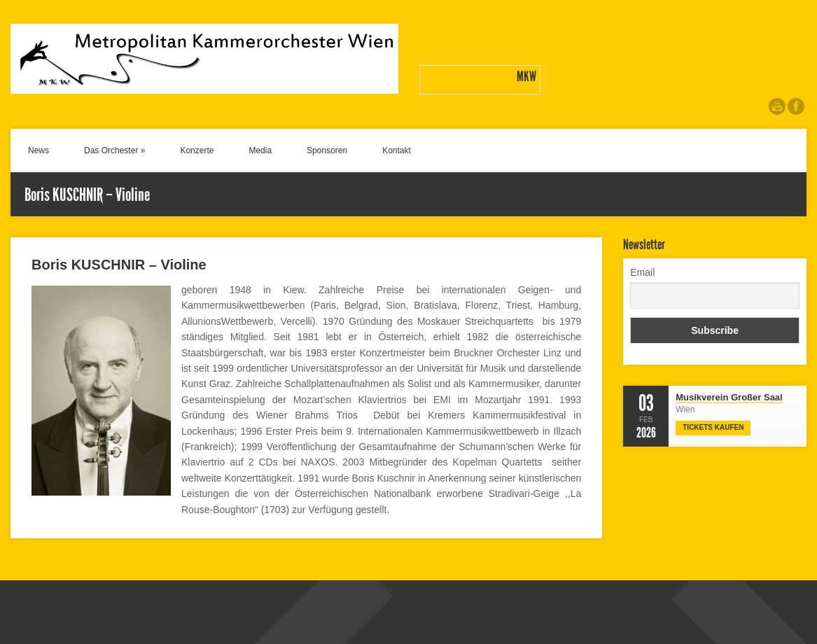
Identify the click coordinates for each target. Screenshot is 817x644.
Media (260, 150)
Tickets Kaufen (713, 427)
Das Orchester (114, 150)
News (39, 150)
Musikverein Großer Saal (729, 397)
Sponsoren (327, 150)
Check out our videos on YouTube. (777, 106)
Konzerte (197, 150)
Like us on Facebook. (796, 106)
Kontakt (397, 150)
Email (642, 272)
